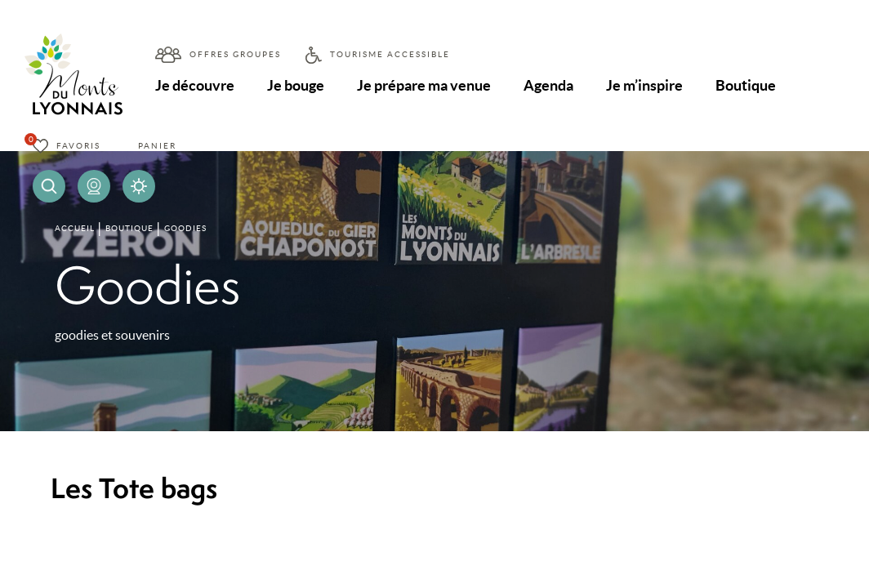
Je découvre (195, 85)
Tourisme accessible (390, 54)
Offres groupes (235, 54)
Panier (157, 146)
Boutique (746, 85)
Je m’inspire (644, 85)
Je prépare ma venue (424, 85)
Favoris (78, 146)
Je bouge (296, 85)
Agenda (548, 85)
